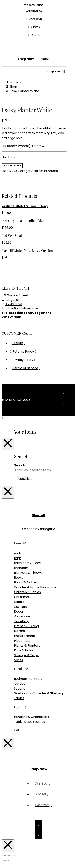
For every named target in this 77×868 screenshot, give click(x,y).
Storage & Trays (26, 655)
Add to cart (12, 166)
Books (19, 578)
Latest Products (46, 171)
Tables (19, 698)
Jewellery (21, 621)
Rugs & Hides (24, 650)
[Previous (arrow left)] (3, 860)
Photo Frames (25, 636)
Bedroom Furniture (28, 679)
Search (20, 465)
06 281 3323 (13, 304)
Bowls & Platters (26, 582)
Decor (19, 612)
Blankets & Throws (28, 573)
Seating (20, 688)
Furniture (21, 669)
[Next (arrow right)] (7, 860)
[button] (34, 27)
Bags (18, 558)
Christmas (22, 597)
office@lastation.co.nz (22, 308)
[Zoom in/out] (3, 855)
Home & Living (25, 543)
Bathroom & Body (27, 563)
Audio (18, 553)
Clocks (19, 602)
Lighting (20, 707)
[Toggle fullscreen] (7, 855)
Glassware (22, 616)
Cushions (21, 607)
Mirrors (19, 631)
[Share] (11, 855)
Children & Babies (27, 592)
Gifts (17, 730)
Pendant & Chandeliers (32, 717)
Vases (19, 660)
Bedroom (21, 568)
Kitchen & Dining (26, 626)
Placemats (22, 641)
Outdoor (20, 684)
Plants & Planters (27, 646)
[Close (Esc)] (15, 855)
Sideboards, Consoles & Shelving (38, 693)
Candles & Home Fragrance (35, 587)
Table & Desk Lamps (29, 722)
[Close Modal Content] (8, 444)
